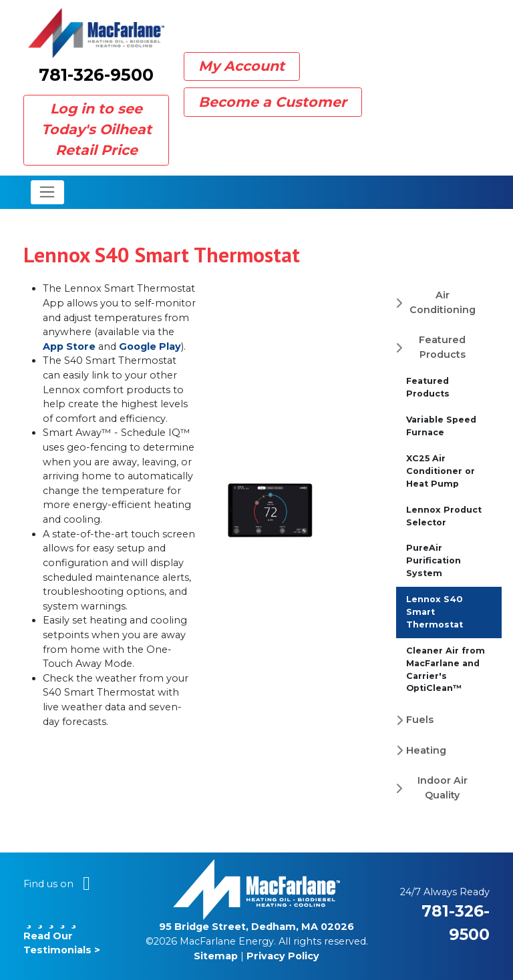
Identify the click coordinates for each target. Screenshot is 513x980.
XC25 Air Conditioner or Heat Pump (441, 471)
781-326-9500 (96, 75)
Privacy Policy (283, 956)
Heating (426, 750)
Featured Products (442, 347)
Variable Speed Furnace (441, 426)
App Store (69, 346)
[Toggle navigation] (48, 192)
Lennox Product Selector (444, 516)
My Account (241, 66)
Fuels (420, 720)
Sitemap (216, 956)
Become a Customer (273, 102)
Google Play (150, 346)
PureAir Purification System (434, 560)
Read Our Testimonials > (62, 936)
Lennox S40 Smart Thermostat (435, 612)
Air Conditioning (443, 302)
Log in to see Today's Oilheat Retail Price (97, 129)
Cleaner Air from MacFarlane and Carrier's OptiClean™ (446, 670)
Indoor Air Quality (443, 788)
